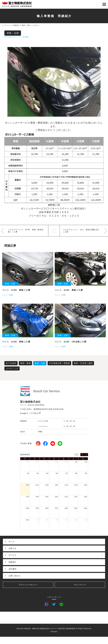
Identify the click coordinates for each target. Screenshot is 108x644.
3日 (28, 473)
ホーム (11, 542)
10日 (28, 485)
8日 (76, 473)
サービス (57, 555)
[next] (86, 455)
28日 (37, 462)
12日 (47, 485)
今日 (76, 455)
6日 (57, 473)
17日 (28, 497)
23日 (86, 497)
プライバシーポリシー (28, 585)
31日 (66, 462)
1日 (76, 462)
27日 (28, 462)
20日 (57, 497)
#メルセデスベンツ (13, 37)
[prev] (82, 455)
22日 (76, 497)
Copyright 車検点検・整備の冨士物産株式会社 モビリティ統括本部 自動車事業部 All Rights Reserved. (54, 629)
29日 (47, 462)
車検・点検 (13, 33)
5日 (47, 473)
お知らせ (12, 548)
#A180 (26, 37)
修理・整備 (25, 363)
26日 (47, 508)
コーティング (12, 369)
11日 (37, 485)
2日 (86, 462)
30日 (57, 462)
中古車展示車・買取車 (59, 363)
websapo (54, 632)
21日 (66, 497)
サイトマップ (80, 585)
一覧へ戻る (54, 231)
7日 (67, 473)
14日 (66, 485)
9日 (86, 473)
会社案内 (12, 569)
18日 (37, 497)
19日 (47, 497)
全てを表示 (11, 363)
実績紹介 (12, 562)
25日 (37, 508)
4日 (38, 473)
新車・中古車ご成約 (83, 363)
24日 (28, 508)
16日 (86, 485)
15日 (76, 485)
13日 (57, 485)
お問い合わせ (14, 576)
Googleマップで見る (30, 413)
